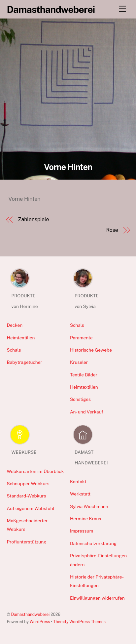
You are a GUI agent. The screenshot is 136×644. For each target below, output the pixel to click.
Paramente (81, 338)
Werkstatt (80, 494)
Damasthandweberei (31, 614)
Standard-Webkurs (27, 496)
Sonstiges (80, 399)
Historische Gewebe (91, 350)
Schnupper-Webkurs (28, 484)
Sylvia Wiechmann (89, 506)
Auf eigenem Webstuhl (31, 508)
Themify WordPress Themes (79, 622)
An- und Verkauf (87, 412)
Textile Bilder (84, 375)
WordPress (40, 622)
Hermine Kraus (85, 519)
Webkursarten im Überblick (35, 471)
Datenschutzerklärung (93, 543)
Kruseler (79, 362)
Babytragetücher (25, 362)
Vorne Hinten (68, 167)
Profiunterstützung (27, 542)
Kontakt (78, 482)
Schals (14, 350)
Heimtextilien (21, 338)
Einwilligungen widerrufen (97, 598)
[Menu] (122, 9)
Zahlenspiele (33, 219)
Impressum (82, 531)
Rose (112, 230)
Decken (15, 325)
